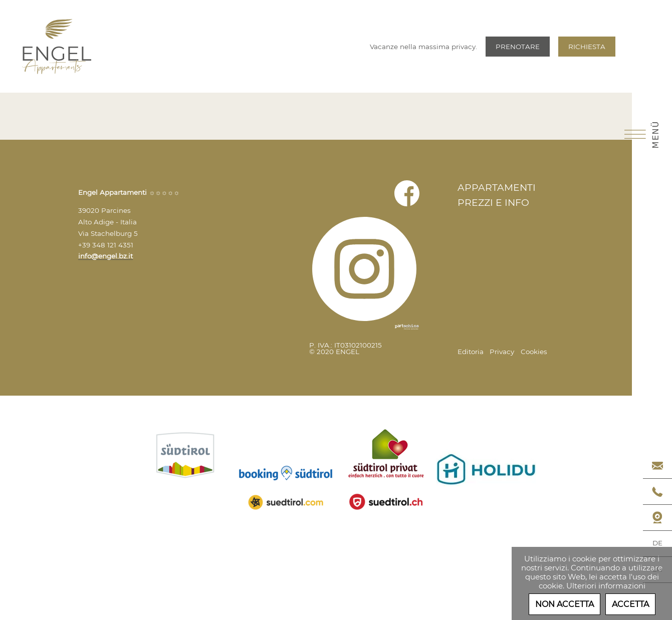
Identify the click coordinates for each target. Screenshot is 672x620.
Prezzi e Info (493, 203)
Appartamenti (497, 188)
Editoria (471, 352)
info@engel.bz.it (105, 256)
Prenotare (518, 47)
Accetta (630, 604)
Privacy (502, 352)
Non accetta (565, 604)
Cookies (534, 352)
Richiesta (587, 47)
